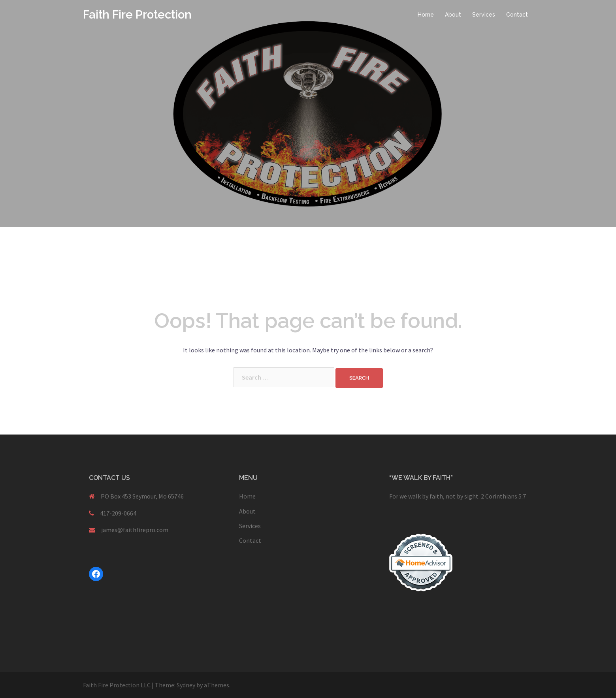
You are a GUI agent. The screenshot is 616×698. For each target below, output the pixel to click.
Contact (517, 15)
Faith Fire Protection (137, 15)
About (453, 15)
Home (426, 15)
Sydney (186, 685)
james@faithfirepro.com (135, 530)
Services (484, 15)
